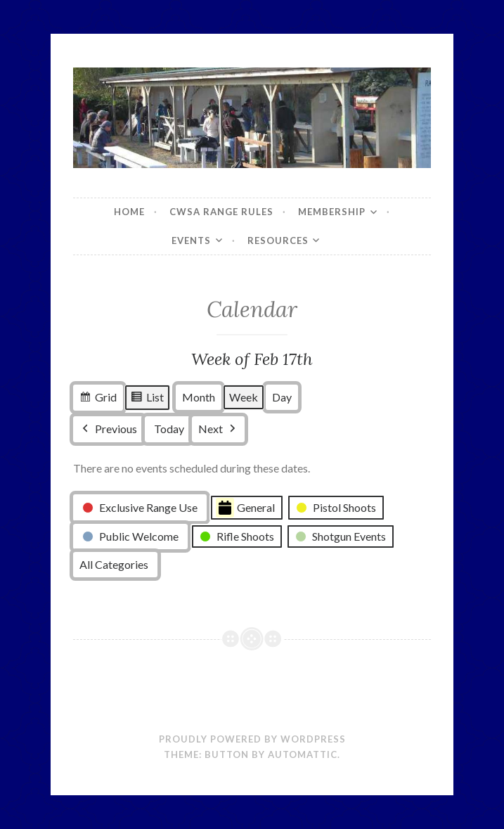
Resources (278, 240)
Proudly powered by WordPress (252, 739)
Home (129, 212)
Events (191, 240)
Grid (98, 399)
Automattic (303, 754)
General (245, 508)
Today (169, 429)
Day (282, 398)
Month (199, 398)
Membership (332, 212)
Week (244, 398)
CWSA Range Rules (221, 212)
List (147, 399)
